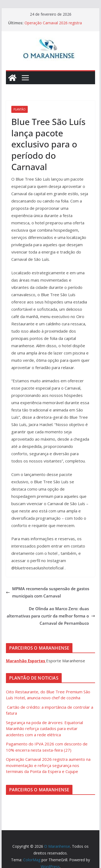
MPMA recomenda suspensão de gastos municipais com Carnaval (48, 592)
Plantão (20, 109)
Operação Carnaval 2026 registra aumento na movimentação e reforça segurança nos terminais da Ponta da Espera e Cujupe (48, 765)
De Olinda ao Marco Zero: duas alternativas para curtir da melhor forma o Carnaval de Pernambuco (51, 616)
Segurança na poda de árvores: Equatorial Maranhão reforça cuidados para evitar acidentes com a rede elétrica (44, 729)
